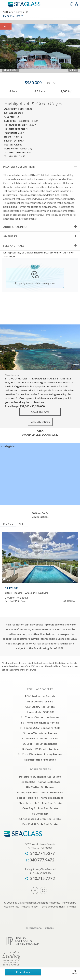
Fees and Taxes (14, 246)
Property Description (19, 167)
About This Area (40, 412)
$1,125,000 (12, 588)
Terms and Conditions (52, 906)
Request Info (23, 972)
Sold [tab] (22, 524)
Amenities (10, 236)
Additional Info (15, 227)
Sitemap (72, 906)
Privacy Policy (29, 906)
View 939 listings (40, 422)
